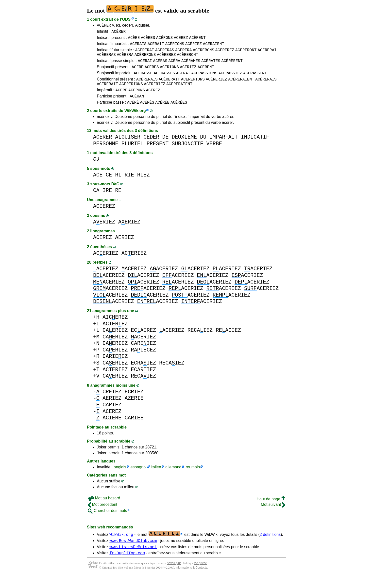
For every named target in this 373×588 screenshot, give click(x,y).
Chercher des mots (107, 521)
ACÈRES (148, 40)
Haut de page (271, 509)
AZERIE (134, 408)
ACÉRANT (138, 106)
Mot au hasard (104, 508)
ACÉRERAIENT (241, 86)
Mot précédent (102, 515)
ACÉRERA (183, 53)
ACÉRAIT (156, 47)
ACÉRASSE (143, 79)
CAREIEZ (143, 354)
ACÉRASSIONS (204, 79)
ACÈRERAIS (266, 86)
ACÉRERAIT (169, 86)
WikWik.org (135, 121)
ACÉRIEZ (194, 47)
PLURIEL (132, 154)
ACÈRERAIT (107, 92)
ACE (98, 185)
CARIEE (134, 428)
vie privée (200, 576)
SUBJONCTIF (187, 154)
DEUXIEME (184, 147)
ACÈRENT (197, 40)
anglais (120, 477)
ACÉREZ (181, 40)
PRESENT (158, 154)
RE (118, 201)
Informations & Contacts (191, 580)
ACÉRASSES (164, 79)
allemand (173, 477)
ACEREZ (103, 248)
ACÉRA (174, 66)
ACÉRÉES (179, 112)
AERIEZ (104, 232)
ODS (126, 19)
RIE (129, 185)
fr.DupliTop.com (127, 565)
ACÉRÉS (147, 112)
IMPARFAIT (224, 147)
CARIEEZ (115, 367)
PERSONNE (106, 154)
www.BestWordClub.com (133, 552)
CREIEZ (112, 402)
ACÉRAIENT (214, 47)
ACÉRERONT (246, 53)
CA (96, 201)
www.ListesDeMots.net (133, 558)
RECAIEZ (200, 341)
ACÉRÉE (162, 112)
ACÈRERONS (145, 59)
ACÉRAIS (138, 47)
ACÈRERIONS (131, 92)
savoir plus (174, 576)
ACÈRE (134, 40)
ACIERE (112, 428)
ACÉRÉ (133, 112)
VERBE (214, 154)
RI (118, 185)
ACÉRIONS (175, 47)
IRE (107, 201)
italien (156, 477)
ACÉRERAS (165, 53)
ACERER (103, 147)
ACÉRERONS (203, 53)
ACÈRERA (125, 59)
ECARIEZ (143, 380)
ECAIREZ (143, 341)
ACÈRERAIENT (179, 92)
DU (203, 147)
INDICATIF (255, 147)
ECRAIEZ (143, 373)
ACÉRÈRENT (232, 66)
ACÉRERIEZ (216, 86)
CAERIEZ (115, 341)
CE (109, 185)
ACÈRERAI (267, 53)
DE (166, 147)
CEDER (151, 147)
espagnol (139, 477)
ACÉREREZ (225, 53)
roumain (193, 477)
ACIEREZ (104, 216)
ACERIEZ (106, 263)
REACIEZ (228, 341)
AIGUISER (128, 147)
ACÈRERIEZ (154, 92)
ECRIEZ (134, 402)
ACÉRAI (145, 66)
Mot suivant (273, 515)
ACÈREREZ (166, 59)
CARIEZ (112, 415)
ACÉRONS (164, 40)
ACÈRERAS (106, 59)
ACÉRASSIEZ (230, 79)
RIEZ (144, 185)
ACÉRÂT (183, 79)
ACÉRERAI (145, 53)
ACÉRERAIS (147, 86)
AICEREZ (115, 327)
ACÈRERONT (187, 59)
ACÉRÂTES (211, 66)
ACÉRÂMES (191, 66)
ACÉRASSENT (255, 79)
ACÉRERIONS (193, 86)
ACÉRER (104, 26)
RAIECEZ (143, 360)
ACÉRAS (160, 66)
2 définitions (270, 545)
